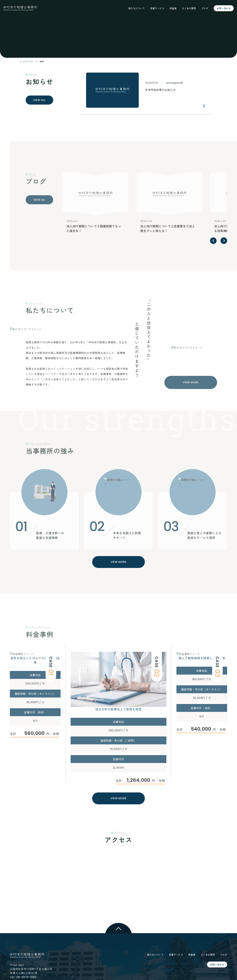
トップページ (27, 62)
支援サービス (157, 8)
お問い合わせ (224, 8)
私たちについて (137, 8)
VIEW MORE (118, 562)
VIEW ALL (39, 100)
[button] (213, 241)
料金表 (173, 8)
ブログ (205, 8)
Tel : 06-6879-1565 (23, 977)
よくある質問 (189, 8)
